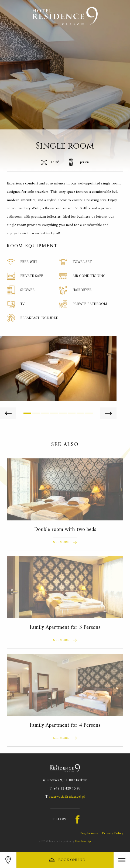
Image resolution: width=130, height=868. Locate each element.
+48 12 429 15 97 (67, 789)
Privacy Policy (113, 833)
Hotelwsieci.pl (83, 841)
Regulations (89, 833)
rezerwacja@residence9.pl (67, 797)
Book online (66, 860)
